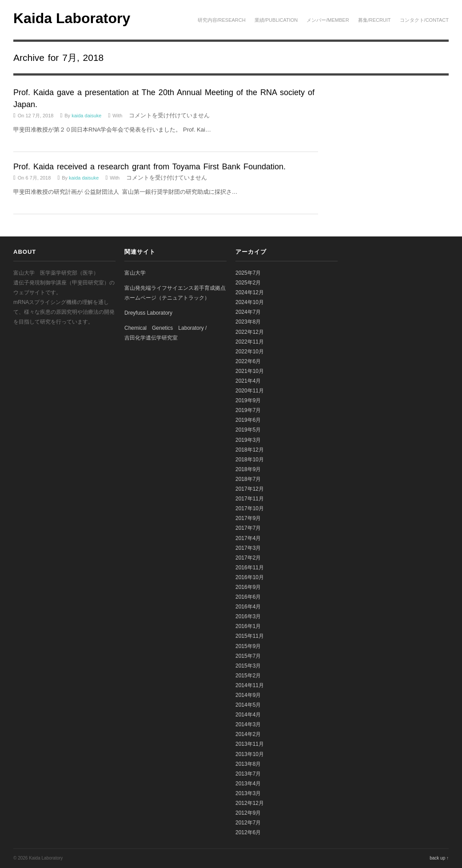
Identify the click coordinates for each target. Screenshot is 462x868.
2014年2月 (248, 734)
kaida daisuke (86, 116)
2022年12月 (250, 332)
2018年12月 (250, 450)
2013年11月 (250, 744)
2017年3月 (248, 548)
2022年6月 (248, 361)
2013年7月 (248, 774)
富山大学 (135, 273)
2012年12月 (250, 803)
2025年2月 (248, 283)
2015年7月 (248, 656)
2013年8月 (248, 764)
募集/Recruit (374, 20)
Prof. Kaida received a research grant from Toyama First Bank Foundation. (149, 167)
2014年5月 (248, 705)
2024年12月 (250, 292)
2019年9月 (248, 400)
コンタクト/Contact (424, 20)
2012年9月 (248, 813)
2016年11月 (250, 568)
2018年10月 (250, 460)
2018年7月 (248, 479)
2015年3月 (248, 666)
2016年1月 (248, 626)
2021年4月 (248, 381)
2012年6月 (248, 832)
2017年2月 (248, 558)
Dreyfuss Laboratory (148, 313)
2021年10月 (250, 371)
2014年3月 (248, 724)
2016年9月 (248, 587)
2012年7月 (248, 823)
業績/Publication (276, 20)
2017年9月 (248, 518)
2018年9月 (248, 469)
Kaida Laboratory (72, 18)
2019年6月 (248, 420)
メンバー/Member (328, 20)
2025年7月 (248, 273)
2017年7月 (248, 528)
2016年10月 (250, 577)
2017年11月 (250, 499)
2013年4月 (248, 784)
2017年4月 (248, 538)
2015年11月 (250, 636)
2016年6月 (248, 597)
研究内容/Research (222, 20)
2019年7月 (248, 410)
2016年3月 (248, 616)
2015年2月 (248, 676)
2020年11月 (250, 391)
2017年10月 (250, 508)
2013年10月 (250, 754)
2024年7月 (248, 312)
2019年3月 (248, 440)
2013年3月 (248, 793)
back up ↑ (439, 858)
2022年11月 (250, 342)
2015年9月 (248, 646)
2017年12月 (250, 489)
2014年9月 (248, 695)
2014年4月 (248, 715)
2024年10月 (250, 302)
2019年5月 (248, 430)
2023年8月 (248, 322)
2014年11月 (250, 685)
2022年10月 (250, 352)
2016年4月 (248, 607)
